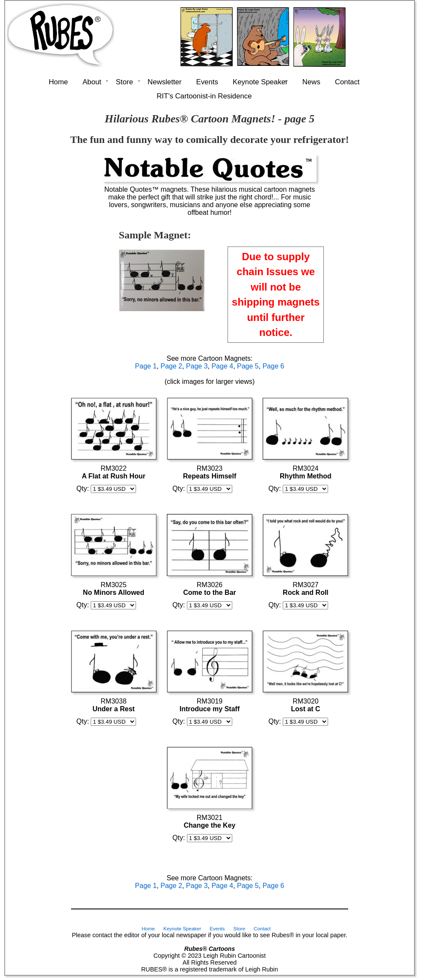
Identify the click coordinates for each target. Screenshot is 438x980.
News (311, 82)
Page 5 (248, 366)
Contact (347, 82)
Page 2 (171, 366)
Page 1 (146, 366)
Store (124, 82)
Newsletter (164, 82)
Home (58, 82)
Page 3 (197, 366)
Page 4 (222, 366)
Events (207, 82)
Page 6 (274, 366)
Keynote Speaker (260, 82)
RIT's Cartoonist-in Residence (204, 96)
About (92, 82)
